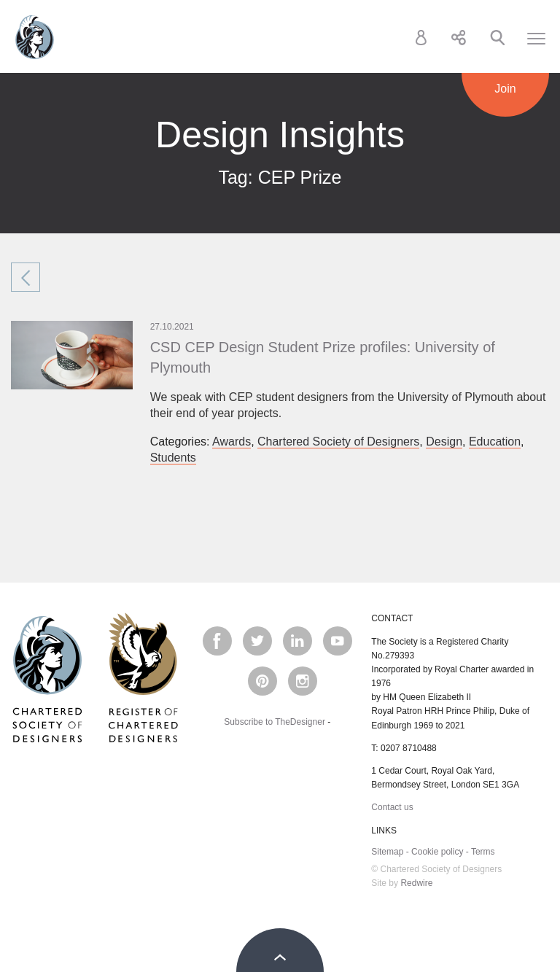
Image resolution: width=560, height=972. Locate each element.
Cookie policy (437, 852)
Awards (232, 442)
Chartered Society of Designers (35, 37)
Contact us (392, 807)
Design (444, 442)
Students (173, 458)
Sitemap (387, 852)
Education (495, 442)
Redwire (416, 883)
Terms (483, 852)
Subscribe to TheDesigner (275, 722)
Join (505, 89)
